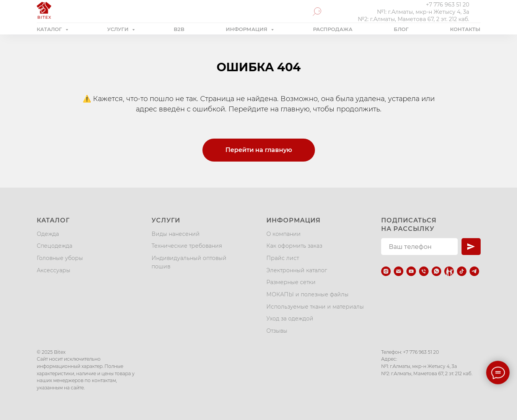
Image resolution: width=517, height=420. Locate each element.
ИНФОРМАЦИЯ (247, 29)
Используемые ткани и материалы (315, 307)
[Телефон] (424, 271)
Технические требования (187, 246)
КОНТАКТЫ (465, 29)
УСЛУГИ (119, 29)
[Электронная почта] (399, 271)
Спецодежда (55, 246)
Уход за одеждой (290, 319)
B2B (179, 29)
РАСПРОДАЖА (333, 29)
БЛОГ (401, 29)
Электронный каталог (297, 270)
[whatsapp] (436, 271)
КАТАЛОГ (50, 29)
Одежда (48, 234)
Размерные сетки (291, 282)
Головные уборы (60, 258)
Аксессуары (54, 270)
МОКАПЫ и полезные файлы (307, 294)
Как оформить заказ (294, 246)
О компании (284, 234)
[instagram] (386, 271)
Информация (294, 220)
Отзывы (277, 331)
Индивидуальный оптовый (189, 258)
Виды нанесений (176, 234)
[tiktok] (462, 271)
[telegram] (474, 271)
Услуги (166, 220)
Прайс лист (283, 258)
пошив (161, 266)
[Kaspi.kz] (449, 271)
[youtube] (411, 271)
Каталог (53, 220)
